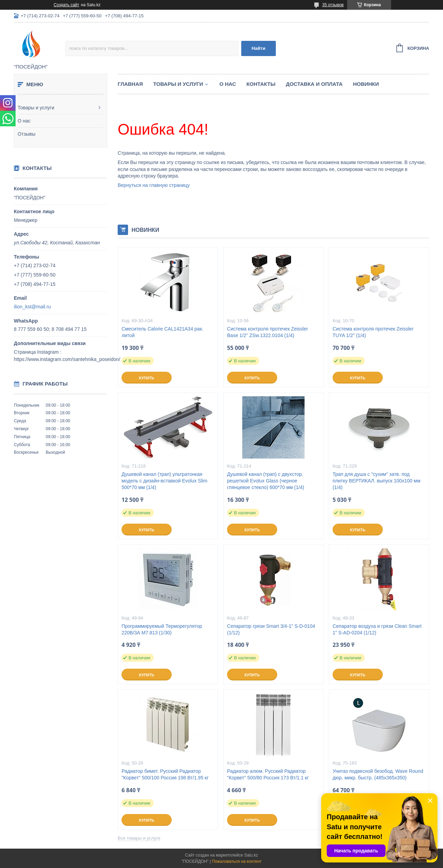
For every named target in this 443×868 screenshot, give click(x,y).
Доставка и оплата (314, 84)
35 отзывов (333, 5)
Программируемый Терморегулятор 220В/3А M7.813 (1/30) (162, 629)
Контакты (261, 84)
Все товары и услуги (139, 838)
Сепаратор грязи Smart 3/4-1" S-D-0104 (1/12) (271, 629)
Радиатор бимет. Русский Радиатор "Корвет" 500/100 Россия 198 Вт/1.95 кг (165, 774)
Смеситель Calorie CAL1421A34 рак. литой (162, 332)
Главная (130, 84)
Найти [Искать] (259, 48)
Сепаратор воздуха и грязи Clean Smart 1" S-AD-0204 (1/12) (377, 629)
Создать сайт (66, 5)
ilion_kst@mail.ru (32, 307)
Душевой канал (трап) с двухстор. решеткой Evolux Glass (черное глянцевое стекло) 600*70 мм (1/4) (266, 481)
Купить (146, 378)
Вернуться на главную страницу (154, 185)
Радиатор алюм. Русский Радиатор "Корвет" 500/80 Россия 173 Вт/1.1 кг (268, 774)
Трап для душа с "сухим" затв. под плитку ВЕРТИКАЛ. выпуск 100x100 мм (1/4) (377, 481)
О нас (24, 121)
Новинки (366, 84)
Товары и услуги (36, 108)
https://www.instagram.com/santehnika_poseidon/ (67, 359)
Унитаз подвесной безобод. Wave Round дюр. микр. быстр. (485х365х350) (378, 774)
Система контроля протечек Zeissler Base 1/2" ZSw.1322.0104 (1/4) (268, 332)
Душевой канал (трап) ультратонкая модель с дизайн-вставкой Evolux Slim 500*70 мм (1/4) (164, 481)
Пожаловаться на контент (237, 861)
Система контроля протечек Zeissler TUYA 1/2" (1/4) (373, 332)
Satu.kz (251, 855)
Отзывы (26, 134)
